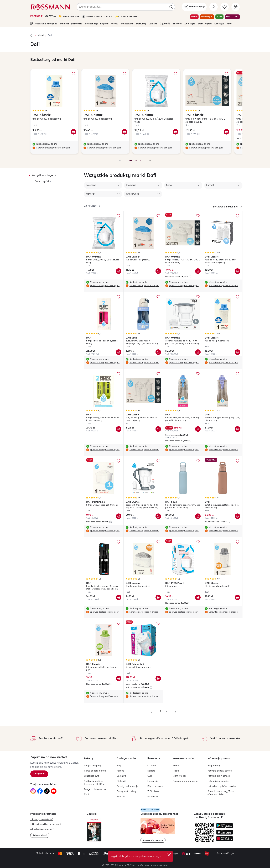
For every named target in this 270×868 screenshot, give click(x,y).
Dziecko (153, 24)
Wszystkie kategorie (44, 24)
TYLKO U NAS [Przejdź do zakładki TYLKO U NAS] (232, 17)
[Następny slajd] (150, 161)
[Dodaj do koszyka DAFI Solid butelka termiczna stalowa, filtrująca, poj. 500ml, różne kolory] (198, 516)
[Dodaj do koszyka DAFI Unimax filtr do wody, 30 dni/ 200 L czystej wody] (175, 132)
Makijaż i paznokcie (71, 24)
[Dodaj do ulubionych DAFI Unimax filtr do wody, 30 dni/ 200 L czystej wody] (175, 74)
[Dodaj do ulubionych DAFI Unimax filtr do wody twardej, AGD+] (158, 542)
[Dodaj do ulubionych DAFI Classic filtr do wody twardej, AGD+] (237, 542)
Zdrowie (177, 24)
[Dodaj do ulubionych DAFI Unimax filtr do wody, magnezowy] (124, 74)
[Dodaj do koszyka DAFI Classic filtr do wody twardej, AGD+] (237, 597)
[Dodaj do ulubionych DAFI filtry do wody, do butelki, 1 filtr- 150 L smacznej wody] (119, 374)
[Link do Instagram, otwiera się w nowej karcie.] (33, 791)
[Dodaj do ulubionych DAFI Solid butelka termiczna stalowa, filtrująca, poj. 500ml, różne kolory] (198, 461)
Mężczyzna (127, 24)
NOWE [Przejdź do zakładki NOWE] (219, 17)
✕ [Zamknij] (169, 855)
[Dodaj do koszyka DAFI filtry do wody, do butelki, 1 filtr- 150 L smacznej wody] (119, 429)
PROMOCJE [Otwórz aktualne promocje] (36, 16)
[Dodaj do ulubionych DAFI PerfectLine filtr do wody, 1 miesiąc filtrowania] (119, 461)
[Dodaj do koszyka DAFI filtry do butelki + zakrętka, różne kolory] (119, 352)
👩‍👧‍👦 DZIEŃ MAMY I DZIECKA (97, 17)
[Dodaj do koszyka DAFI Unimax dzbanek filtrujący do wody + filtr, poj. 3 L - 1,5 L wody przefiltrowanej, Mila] (198, 352)
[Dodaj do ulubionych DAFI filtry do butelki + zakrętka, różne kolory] (119, 297)
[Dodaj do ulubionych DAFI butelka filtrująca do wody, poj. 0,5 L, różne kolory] (237, 374)
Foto (229, 24)
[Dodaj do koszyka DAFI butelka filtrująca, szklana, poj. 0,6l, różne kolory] (237, 516)
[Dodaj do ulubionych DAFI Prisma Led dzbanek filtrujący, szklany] (158, 623)
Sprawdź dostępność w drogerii (53, 148)
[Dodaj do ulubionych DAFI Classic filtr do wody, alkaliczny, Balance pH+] (119, 623)
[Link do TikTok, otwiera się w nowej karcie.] (47, 791)
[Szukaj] (171, 7)
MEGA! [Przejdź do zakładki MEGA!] (194, 17)
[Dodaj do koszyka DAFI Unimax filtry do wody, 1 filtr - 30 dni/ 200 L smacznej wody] (198, 271)
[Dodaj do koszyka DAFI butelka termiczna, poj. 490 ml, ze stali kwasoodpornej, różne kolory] (119, 597)
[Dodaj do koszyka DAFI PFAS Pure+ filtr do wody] (198, 597)
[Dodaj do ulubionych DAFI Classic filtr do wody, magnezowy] (74, 74)
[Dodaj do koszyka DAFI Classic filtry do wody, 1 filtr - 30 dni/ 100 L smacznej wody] (226, 132)
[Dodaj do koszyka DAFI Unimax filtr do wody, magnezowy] (124, 132)
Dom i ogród (205, 24)
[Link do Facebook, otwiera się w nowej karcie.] (40, 791)
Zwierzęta (190, 24)
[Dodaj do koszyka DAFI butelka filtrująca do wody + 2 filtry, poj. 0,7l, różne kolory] (198, 429)
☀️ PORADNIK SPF (69, 17)
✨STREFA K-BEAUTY (127, 17)
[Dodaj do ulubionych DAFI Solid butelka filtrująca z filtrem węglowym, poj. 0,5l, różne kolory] (158, 297)
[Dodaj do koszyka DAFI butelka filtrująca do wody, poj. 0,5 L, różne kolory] (237, 429)
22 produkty (92, 206)
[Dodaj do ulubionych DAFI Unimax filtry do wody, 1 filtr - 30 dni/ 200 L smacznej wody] (198, 216)
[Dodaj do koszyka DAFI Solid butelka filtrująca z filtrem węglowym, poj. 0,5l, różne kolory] (158, 352)
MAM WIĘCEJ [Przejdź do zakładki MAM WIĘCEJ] (207, 17)
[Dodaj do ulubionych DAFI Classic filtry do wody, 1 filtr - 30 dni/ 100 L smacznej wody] (226, 74)
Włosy (115, 24)
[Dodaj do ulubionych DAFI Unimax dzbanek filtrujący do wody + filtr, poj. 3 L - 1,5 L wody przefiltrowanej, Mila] (198, 297)
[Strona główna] (32, 36)
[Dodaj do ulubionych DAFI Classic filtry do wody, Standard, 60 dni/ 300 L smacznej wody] (237, 216)
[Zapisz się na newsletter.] (39, 774)
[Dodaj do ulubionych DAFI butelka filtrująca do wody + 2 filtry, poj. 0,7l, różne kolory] (198, 374)
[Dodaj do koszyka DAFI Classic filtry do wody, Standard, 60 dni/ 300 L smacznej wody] (237, 271)
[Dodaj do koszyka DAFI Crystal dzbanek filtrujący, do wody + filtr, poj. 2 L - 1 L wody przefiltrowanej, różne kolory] (158, 516)
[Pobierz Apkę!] (194, 7)
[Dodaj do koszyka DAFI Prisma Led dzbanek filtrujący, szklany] (158, 678)
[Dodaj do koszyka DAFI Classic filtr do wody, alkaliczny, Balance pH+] (119, 678)
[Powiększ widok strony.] (233, 854)
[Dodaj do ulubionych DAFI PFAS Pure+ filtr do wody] (198, 542)
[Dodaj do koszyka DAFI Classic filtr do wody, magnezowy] (74, 132)
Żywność (165, 24)
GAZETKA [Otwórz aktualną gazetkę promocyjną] (51, 16)
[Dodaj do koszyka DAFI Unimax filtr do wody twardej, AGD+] (158, 597)
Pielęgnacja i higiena (97, 24)
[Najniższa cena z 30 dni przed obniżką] (190, 277)
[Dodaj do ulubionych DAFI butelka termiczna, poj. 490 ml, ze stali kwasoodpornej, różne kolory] (119, 542)
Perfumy (141, 24)
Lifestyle (219, 24)
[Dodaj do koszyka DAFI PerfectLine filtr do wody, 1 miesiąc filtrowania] (119, 516)
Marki (41, 36)
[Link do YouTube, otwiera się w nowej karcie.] (54, 791)
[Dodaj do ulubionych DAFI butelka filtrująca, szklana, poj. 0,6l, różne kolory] (237, 461)
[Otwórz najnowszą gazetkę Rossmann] (94, 830)
